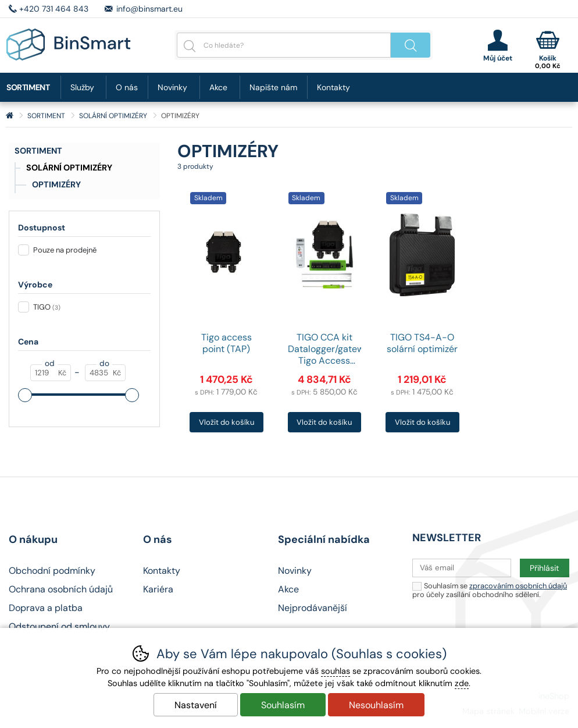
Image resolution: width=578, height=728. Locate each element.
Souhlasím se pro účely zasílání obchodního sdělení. (490, 590)
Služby (82, 87)
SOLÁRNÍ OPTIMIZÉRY (69, 168)
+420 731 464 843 (54, 9)
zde (462, 683)
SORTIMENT (38, 151)
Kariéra (158, 589)
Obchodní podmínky (52, 571)
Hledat (411, 45)
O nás (127, 87)
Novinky (172, 87)
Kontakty (333, 87)
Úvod (10, 116)
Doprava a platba (46, 608)
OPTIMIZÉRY (56, 184)
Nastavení (196, 705)
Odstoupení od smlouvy (59, 626)
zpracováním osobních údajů (518, 586)
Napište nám (273, 87)
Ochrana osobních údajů (61, 589)
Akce (218, 87)
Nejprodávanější (313, 608)
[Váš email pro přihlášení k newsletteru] (462, 568)
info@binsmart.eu (149, 9)
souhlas (336, 671)
